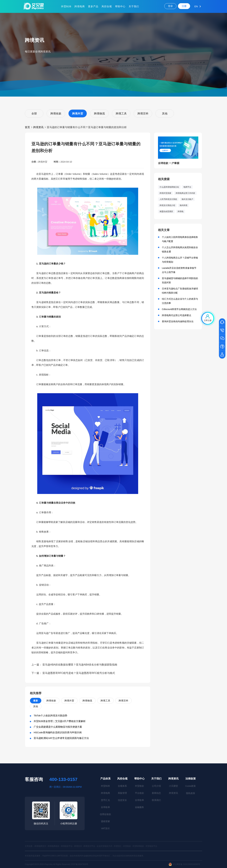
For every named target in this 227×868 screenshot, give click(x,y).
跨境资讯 (38, 127)
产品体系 (105, 779)
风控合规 (107, 6)
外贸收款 (139, 786)
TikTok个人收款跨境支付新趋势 (50, 716)
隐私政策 (191, 793)
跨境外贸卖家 (165, 193)
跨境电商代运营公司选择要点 (177, 315)
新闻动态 (156, 793)
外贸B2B (66, 6)
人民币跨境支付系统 (168, 199)
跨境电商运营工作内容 (185, 193)
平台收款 (139, 793)
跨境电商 (80, 6)
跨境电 (181, 211)
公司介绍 (156, 786)
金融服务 (139, 807)
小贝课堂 (173, 786)
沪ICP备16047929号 (79, 864)
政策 (190, 786)
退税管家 (105, 821)
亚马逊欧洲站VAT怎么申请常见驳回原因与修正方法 (61, 738)
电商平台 (187, 187)
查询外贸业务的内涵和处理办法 (178, 321)
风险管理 (122, 793)
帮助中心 (120, 6)
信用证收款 (105, 814)
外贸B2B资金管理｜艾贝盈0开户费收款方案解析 (60, 721)
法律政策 (191, 779)
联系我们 (156, 800)
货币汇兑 (105, 800)
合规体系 (122, 786)
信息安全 (122, 800)
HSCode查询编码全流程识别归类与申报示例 (58, 732)
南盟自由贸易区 (166, 211)
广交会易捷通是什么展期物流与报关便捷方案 (58, 727)
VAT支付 (105, 828)
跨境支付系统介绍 (167, 205)
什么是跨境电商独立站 (169, 187)
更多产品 (93, 6)
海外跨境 (183, 205)
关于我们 (134, 6)
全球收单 (105, 807)
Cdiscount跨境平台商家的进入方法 (179, 309)
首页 (27, 127)
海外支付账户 (187, 199)
